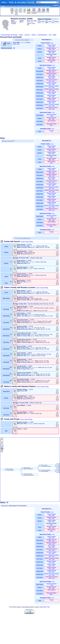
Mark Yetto (47, 607)
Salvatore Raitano (51, 115)
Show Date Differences (23, 238)
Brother (40, 52)
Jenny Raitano (52, 121)
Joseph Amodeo (52, 102)
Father (40, 46)
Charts (20, 11)
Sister (40, 58)
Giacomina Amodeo (52, 80)
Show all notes (8, 141)
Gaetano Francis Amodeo (52, 105)
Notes (21, 35)
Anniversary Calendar (34, 12)
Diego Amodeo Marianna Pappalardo (27, 468)
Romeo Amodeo (52, 93)
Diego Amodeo (52, 52)
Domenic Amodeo (52, 84)
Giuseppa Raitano (52, 125)
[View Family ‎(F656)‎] (27, 242)
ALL (55, 35)
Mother (40, 49)
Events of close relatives (22, 40)
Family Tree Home (16, 13)
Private (51, 131)
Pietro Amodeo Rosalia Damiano (9, 470)
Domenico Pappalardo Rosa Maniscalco (45, 471)
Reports (39, 11)
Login (3, 7)
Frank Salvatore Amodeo (52, 87)
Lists (25, 11)
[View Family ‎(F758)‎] (43, 387)
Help (48, 11)
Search (44, 11)
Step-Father (40, 115)
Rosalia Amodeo (51, 58)
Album (34, 35)
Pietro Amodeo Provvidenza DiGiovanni (45, 466)
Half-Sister (40, 74)
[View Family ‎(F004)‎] (27, 419)
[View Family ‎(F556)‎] (42, 288)
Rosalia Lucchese (52, 71)
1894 (18, 43)
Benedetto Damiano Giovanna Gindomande (28, 475)
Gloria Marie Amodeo (52, 108)
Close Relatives (42, 35)
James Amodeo (52, 96)
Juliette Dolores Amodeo (52, 90)
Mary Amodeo (52, 61)
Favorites (56, 5)
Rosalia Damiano (51, 49)
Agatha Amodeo (51, 99)
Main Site (12, 12)
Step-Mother (40, 71)
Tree (50, 35)
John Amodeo (51, 77)
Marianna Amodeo (51, 74)
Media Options (29, 12)
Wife (40, 132)
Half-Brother (40, 77)
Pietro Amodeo (52, 46)
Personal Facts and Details (9, 35)
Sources (27, 35)
